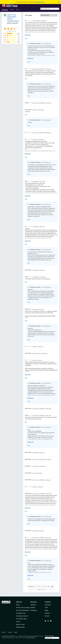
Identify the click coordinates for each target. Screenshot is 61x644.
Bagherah (35, 453)
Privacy (4, 632)
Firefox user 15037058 (39, 69)
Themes (12, 9)
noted (16, 636)
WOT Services (14, 23)
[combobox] (50, 9)
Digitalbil (35, 531)
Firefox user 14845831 (39, 409)
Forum (18, 622)
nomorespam (36, 21)
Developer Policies (22, 616)
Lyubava (35, 139)
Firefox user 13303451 (39, 415)
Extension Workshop (23, 610)
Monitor (47, 613)
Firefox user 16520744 (39, 459)
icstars (35, 487)
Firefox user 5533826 (39, 480)
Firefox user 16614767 (39, 133)
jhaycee (35, 110)
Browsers (48, 605)
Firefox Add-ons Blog (23, 608)
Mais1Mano (36, 181)
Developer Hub (21, 613)
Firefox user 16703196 (39, 103)
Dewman (35, 309)
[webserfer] (36, 277)
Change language (49, 636)
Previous (31, 586)
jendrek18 (36, 270)
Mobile (33, 608)
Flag (26, 38)
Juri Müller (36, 227)
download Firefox (40, 2)
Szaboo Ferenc (37, 353)
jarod (34, 360)
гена (34, 473)
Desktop (33, 605)
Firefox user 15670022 (39, 494)
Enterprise (34, 610)
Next (52, 586)
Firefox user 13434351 (39, 538)
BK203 (35, 347)
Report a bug (20, 624)
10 (48, 586)
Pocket (47, 616)
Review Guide (20, 627)
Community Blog (21, 619)
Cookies (10, 632)
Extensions (5, 9)
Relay (47, 610)
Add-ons (19, 602)
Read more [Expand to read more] (28, 35)
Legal (16, 632)
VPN (46, 608)
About (18, 605)
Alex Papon (36, 466)
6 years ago (41, 110)
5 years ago (43, 21)
